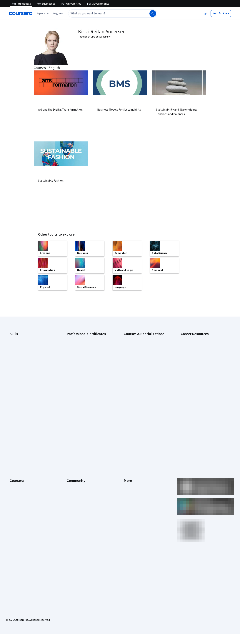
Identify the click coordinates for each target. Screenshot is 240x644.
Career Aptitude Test (192, 337)
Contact (128, 449)
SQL (12, 387)
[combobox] (105, 13)
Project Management (21, 376)
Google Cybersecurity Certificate (85, 343)
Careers (14, 432)
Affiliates (129, 466)
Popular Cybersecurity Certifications (201, 391)
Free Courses (17, 493)
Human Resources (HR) (22, 365)
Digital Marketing (19, 359)
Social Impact (17, 488)
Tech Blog (72, 443)
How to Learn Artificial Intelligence (200, 380)
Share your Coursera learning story (29, 499)
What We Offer (18, 421)
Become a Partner (20, 482)
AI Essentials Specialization (139, 337)
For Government (19, 471)
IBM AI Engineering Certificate (83, 371)
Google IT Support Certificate (83, 354)
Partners (71, 421)
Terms (127, 427)
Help (126, 438)
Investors (129, 421)
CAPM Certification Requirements (199, 343)
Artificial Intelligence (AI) (23, 343)
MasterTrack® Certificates (24, 454)
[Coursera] (21, 13)
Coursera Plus (17, 443)
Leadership (16, 427)
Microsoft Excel (18, 371)
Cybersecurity (17, 348)
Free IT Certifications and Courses (200, 369)
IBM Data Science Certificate (82, 382)
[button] (58, 13)
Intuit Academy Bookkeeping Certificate (89, 387)
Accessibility (131, 443)
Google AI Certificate (78, 337)
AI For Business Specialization (140, 343)
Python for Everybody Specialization (144, 387)
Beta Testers (74, 427)
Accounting (16, 337)
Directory (129, 460)
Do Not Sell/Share (133, 477)
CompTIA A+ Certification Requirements (203, 348)
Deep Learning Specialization (140, 359)
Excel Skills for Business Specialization (145, 365)
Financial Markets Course (137, 371)
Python (14, 382)
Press (127, 416)
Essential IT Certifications (195, 363)
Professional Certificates (24, 449)
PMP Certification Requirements (198, 385)
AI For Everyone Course (137, 348)
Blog (69, 432)
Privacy (128, 432)
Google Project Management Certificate (89, 359)
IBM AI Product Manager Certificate (86, 376)
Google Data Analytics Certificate (85, 348)
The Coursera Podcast (79, 438)
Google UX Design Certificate (83, 365)
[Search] (153, 13)
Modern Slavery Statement (139, 471)
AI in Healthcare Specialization (140, 354)
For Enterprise (18, 466)
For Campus (16, 477)
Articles (128, 454)
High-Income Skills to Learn (196, 374)
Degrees (14, 460)
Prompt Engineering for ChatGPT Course (146, 382)
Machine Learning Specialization (141, 376)
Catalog (14, 438)
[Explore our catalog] (43, 13)
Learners (72, 416)
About (13, 416)
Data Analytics (17, 354)
